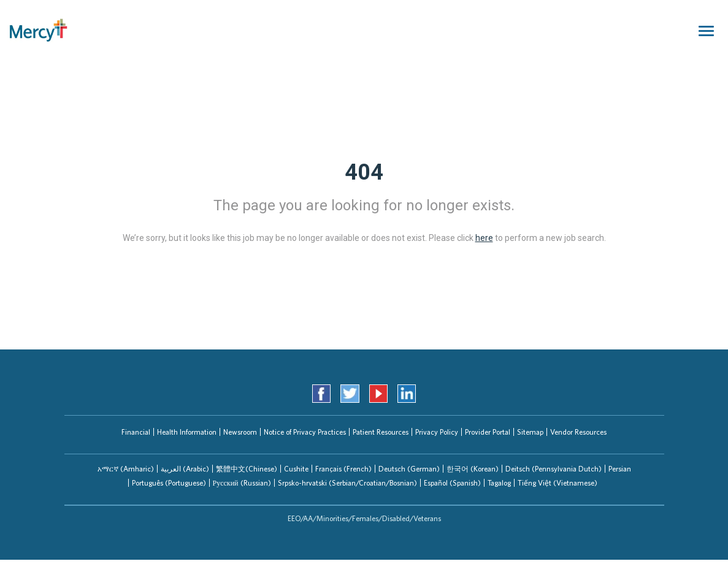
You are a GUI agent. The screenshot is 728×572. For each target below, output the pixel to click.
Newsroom (240, 432)
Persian (620, 469)
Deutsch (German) (409, 469)
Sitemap (530, 432)
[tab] (126, 469)
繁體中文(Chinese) (247, 469)
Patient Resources (381, 432)
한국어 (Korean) (473, 469)
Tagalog (499, 483)
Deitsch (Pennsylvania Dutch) (554, 469)
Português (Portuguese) (169, 483)
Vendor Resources (578, 432)
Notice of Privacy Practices (305, 432)
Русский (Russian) (242, 483)
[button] (126, 469)
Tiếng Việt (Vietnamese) (557, 483)
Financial (136, 432)
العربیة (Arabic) (185, 469)
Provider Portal (488, 432)
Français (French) (343, 469)
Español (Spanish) (452, 483)
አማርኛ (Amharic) (126, 469)
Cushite (296, 469)
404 (364, 172)
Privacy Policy (437, 432)
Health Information (187, 432)
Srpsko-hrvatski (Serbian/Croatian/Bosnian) (347, 483)
